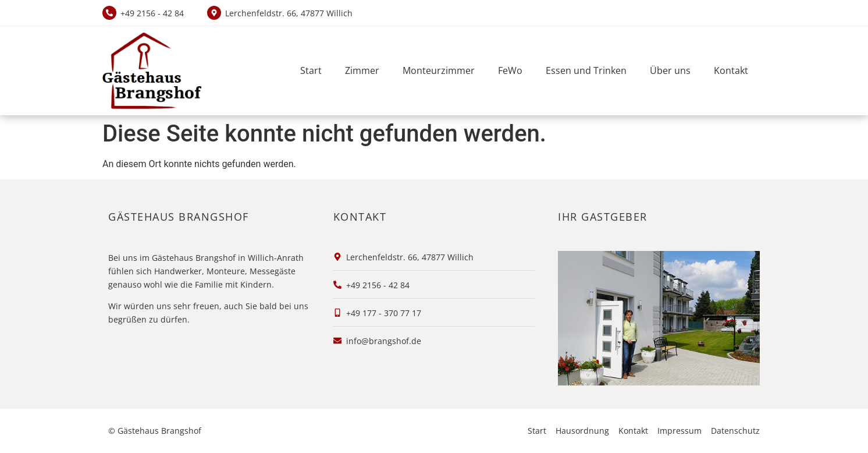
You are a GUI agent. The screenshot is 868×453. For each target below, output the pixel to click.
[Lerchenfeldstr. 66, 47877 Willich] (214, 13)
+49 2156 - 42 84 (152, 13)
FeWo (510, 70)
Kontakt (731, 70)
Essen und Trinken (586, 70)
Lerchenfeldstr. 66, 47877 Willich (289, 13)
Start (311, 70)
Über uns (670, 70)
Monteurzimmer (439, 70)
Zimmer (362, 70)
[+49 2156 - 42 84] (109, 13)
